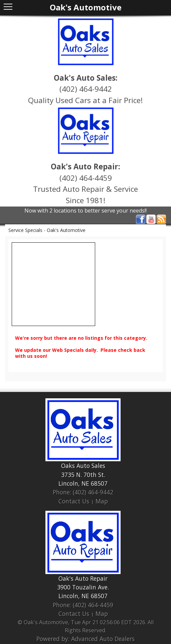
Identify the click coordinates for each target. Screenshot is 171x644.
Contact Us (74, 501)
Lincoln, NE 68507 (83, 483)
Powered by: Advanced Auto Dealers (85, 639)
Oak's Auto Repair (83, 578)
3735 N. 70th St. (83, 475)
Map (102, 501)
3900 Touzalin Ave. (83, 587)
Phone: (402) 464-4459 (83, 605)
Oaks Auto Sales (83, 466)
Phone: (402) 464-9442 (83, 492)
